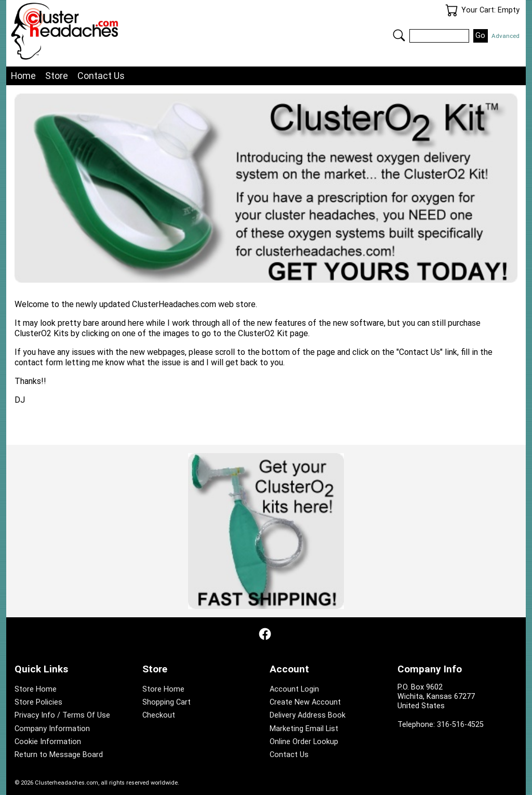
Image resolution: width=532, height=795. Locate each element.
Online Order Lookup (304, 742)
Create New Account (305, 702)
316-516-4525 (460, 725)
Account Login (294, 689)
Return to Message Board (59, 755)
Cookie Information (48, 742)
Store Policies (38, 702)
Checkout (159, 715)
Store (57, 76)
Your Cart (451, 10)
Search (399, 35)
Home (23, 76)
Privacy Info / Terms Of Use (62, 715)
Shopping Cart (167, 702)
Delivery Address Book (308, 715)
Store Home (36, 689)
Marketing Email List (304, 729)
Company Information (52, 729)
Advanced (506, 36)
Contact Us (101, 76)
